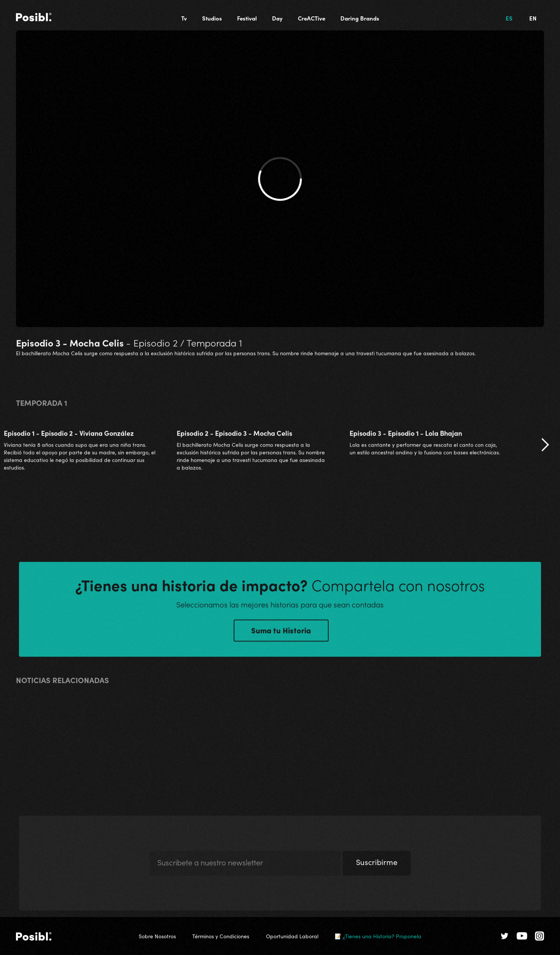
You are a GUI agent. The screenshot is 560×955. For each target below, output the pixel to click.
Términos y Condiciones (221, 936)
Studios (212, 18)
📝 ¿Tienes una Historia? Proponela (378, 936)
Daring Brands (360, 18)
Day (277, 18)
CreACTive (312, 18)
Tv (184, 18)
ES (509, 18)
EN (533, 18)
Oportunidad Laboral (292, 936)
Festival (247, 18)
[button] (545, 448)
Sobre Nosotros (157, 936)
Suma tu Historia (281, 633)
